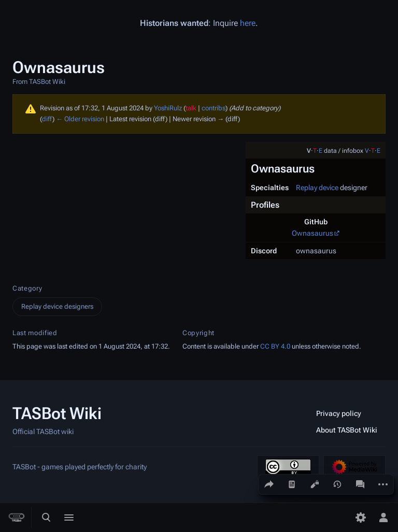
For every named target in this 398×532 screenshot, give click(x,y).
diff (47, 119)
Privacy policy (339, 413)
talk (191, 108)
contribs (214, 108)
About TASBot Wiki (347, 430)
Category (27, 288)
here (248, 23)
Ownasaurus (312, 233)
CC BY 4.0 (275, 346)
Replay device (317, 188)
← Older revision (80, 119)
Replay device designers (57, 306)
